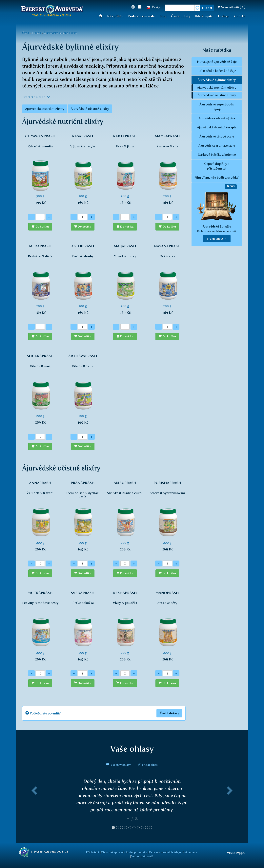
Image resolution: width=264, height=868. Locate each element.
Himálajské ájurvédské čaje (217, 62)
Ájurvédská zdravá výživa (217, 118)
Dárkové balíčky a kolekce (217, 155)
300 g (40, 172)
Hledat (207, 8)
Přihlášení (93, 852)
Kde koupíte (204, 16)
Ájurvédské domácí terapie (217, 127)
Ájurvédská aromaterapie (217, 146)
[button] (34, 805)
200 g (83, 172)
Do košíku (42, 227)
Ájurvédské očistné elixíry (90, 109)
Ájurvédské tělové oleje (217, 136)
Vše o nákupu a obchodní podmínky (124, 852)
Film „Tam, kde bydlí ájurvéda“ (217, 178)
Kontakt (239, 16)
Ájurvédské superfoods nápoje (217, 107)
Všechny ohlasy (119, 765)
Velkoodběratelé (142, 856)
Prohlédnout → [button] (217, 239)
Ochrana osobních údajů (165, 852)
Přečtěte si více (36, 97)
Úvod (102, 16)
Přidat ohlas (148, 765)
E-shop (223, 16)
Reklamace (190, 852)
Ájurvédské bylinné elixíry (60, 33)
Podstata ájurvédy (141, 16)
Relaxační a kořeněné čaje (217, 71)
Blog (163, 16)
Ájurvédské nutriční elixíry (45, 109)
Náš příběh (115, 16)
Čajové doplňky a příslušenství (217, 166)
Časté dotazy (181, 16)
